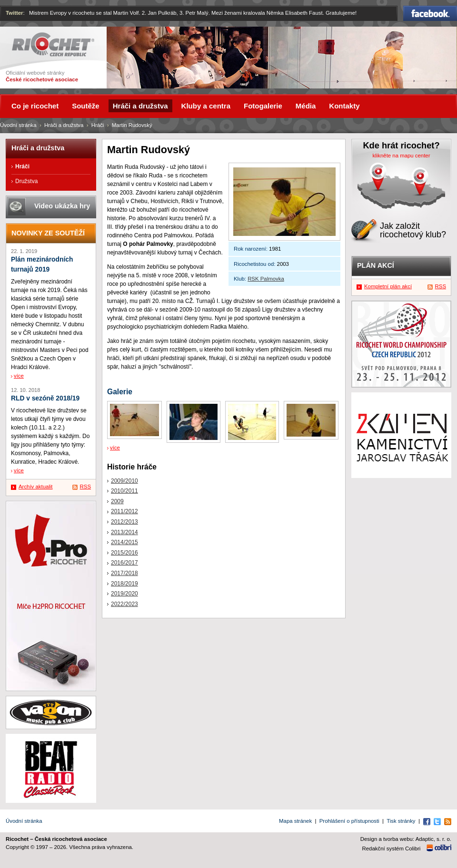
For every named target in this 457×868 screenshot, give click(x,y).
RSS (85, 487)
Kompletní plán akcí (388, 286)
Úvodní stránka (18, 125)
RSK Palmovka (266, 279)
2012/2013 (124, 522)
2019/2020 (124, 594)
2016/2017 (124, 563)
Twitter (15, 13)
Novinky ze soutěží (48, 233)
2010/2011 (124, 491)
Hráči (98, 125)
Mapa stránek (295, 821)
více (115, 448)
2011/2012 (124, 511)
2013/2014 (124, 532)
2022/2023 (124, 604)
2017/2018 (124, 573)
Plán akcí (376, 265)
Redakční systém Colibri (392, 848)
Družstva (26, 181)
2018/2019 (124, 584)
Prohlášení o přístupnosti (349, 821)
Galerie (120, 392)
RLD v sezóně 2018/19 (45, 398)
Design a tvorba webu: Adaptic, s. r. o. (406, 839)
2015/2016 (124, 553)
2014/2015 (124, 542)
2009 (117, 501)
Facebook (430, 13)
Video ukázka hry (62, 206)
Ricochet (53, 44)
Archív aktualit (36, 487)
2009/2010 (124, 481)
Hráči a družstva (64, 125)
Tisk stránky (401, 821)
